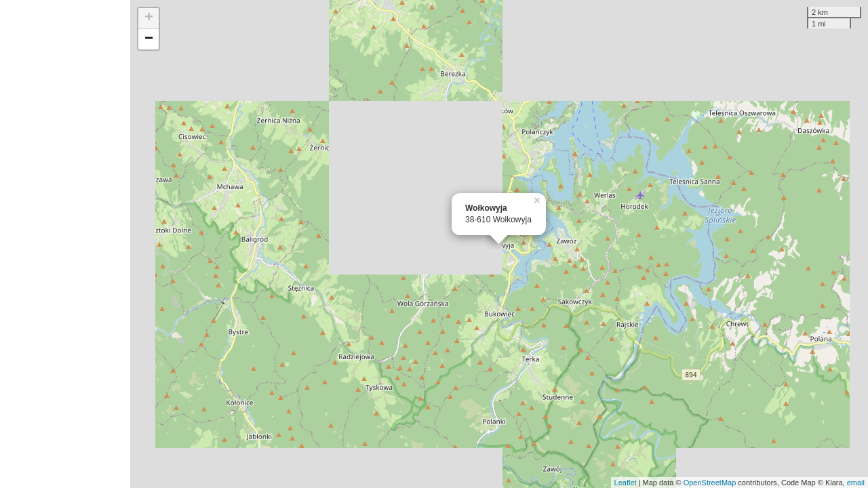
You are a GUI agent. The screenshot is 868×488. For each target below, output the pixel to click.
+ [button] (149, 18)
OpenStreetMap (710, 483)
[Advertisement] (65, 244)
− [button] (149, 39)
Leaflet (626, 483)
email (856, 483)
